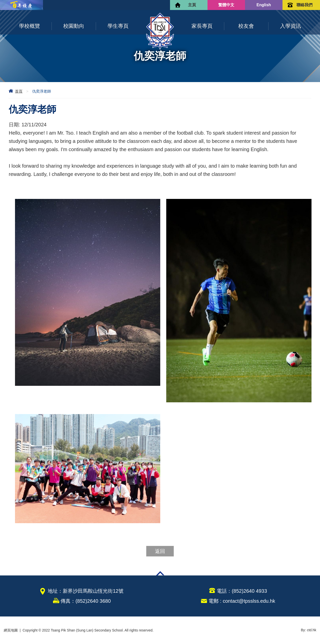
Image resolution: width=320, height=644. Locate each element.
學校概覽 (29, 26)
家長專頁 (202, 26)
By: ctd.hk (309, 630)
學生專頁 (118, 26)
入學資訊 (290, 26)
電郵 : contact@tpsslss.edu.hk (242, 601)
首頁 (19, 91)
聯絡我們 (304, 5)
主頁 (192, 5)
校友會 (246, 26)
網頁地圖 (11, 630)
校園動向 (74, 26)
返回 (160, 551)
